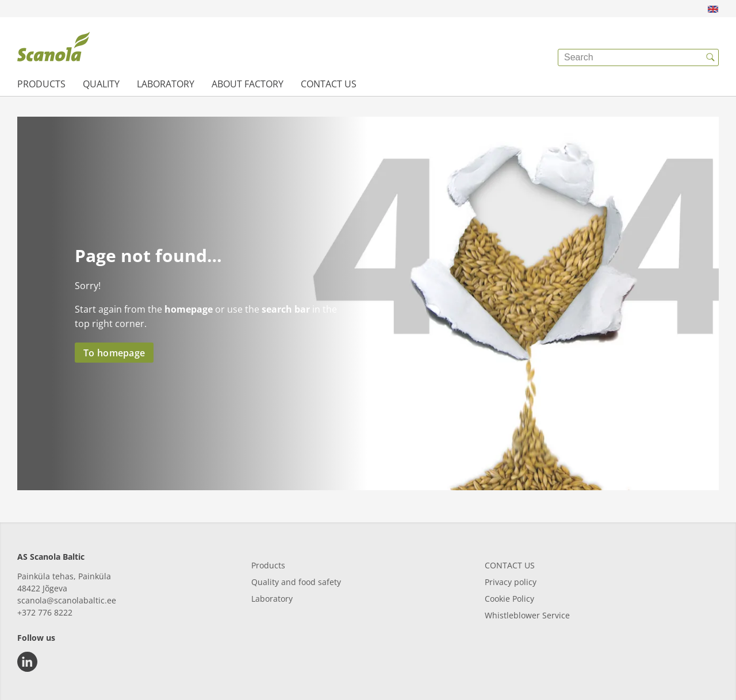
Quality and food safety (296, 582)
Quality (101, 84)
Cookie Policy (509, 599)
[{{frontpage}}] (53, 49)
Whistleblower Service (527, 615)
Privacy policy (511, 582)
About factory (248, 84)
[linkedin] (27, 662)
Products (41, 84)
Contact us (329, 84)
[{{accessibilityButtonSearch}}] (710, 57)
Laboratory (166, 84)
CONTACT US (510, 565)
